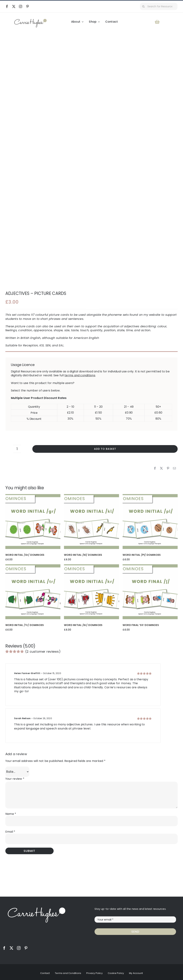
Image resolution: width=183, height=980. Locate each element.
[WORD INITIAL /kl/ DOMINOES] (91, 496)
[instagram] (21, 6)
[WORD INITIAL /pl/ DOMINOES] (150, 496)
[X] (161, 468)
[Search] (144, 6)
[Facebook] (155, 468)
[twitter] (14, 6)
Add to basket (105, 448)
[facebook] (7, 6)
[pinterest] (28, 6)
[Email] (174, 468)
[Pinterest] (168, 468)
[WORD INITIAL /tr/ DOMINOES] (33, 566)
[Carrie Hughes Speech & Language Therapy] (30, 20)
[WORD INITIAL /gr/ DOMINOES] (33, 496)
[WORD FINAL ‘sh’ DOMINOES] (150, 566)
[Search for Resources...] (159, 6)
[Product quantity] (17, 449)
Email (10, 831)
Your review (15, 779)
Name (11, 813)
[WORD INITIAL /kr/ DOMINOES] (91, 566)
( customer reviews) (43, 651)
